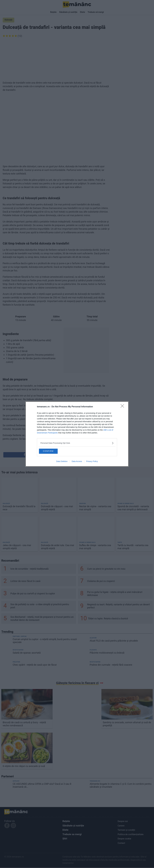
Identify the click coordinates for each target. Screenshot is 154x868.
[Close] (123, 406)
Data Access (77, 462)
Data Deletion (62, 462)
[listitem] (77, 443)
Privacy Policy (92, 462)
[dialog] (77, 434)
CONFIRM (52, 451)
